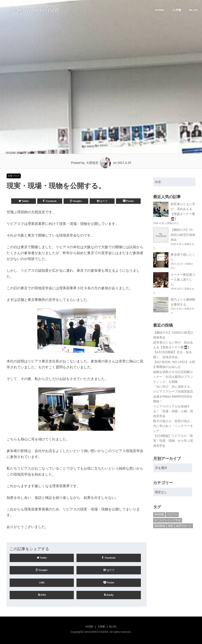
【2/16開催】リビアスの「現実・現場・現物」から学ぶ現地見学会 (173, 441)
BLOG (194, 10)
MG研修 (159, 514)
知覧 (170, 526)
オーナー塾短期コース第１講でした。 (183, 279)
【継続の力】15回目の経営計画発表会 (183, 235)
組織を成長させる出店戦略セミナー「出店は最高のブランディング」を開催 (173, 377)
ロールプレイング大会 (168, 520)
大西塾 (177, 10)
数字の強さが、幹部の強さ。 (173, 421)
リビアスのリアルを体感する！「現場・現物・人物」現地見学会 (173, 411)
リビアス (172, 514)
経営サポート (184, 526)
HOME (160, 10)
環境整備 (160, 526)
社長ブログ (14, 176)
